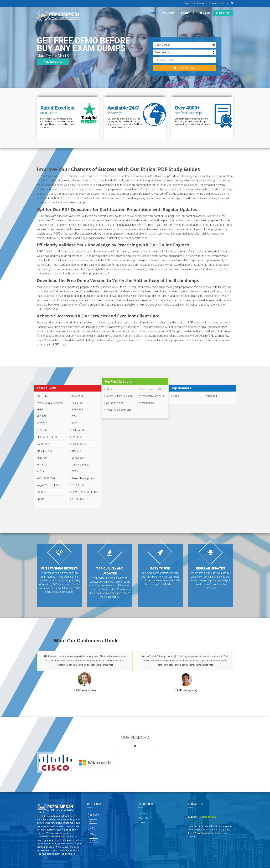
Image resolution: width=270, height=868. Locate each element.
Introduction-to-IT (47, 437)
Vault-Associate (80, 465)
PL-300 (93, 821)
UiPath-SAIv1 (78, 458)
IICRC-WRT (77, 396)
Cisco (175, 396)
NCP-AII (42, 416)
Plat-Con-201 (78, 430)
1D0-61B (76, 451)
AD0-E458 (43, 444)
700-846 (42, 430)
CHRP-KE (43, 396)
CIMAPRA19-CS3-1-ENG (84, 492)
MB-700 (42, 458)
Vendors (169, 13)
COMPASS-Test (46, 478)
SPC (92, 828)
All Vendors (144, 814)
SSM (92, 834)
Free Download (184, 68)
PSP (40, 410)
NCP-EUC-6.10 (79, 499)
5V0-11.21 (77, 437)
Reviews (205, 13)
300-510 (42, 423)
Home (154, 13)
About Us (188, 13)
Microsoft (211, 396)
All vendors (53, 62)
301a (40, 471)
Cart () (223, 13)
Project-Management (82, 478)
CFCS (74, 471)
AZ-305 (93, 815)
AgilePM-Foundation (49, 485)
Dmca (142, 823)
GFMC (41, 492)
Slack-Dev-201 (79, 444)
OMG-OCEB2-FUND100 (50, 403)
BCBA (41, 499)
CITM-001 (43, 465)
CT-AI (74, 416)
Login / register (220, 3)
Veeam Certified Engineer (118, 396)
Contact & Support (195, 3)
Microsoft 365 (146, 403)
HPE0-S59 (77, 410)
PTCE (74, 423)
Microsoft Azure (114, 403)
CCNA (108, 389)
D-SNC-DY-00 (45, 451)
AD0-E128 (76, 403)
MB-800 (93, 841)
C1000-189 (77, 485)
